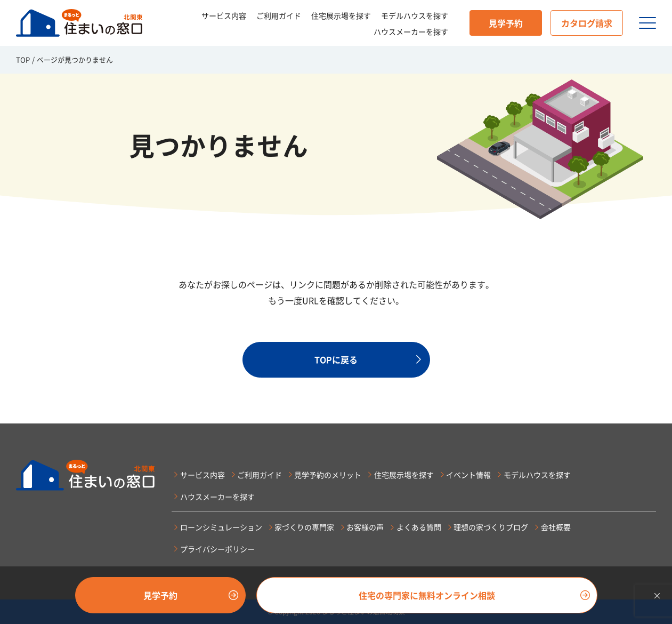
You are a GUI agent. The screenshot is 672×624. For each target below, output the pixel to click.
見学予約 (506, 23)
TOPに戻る (336, 359)
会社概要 (556, 527)
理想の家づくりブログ (491, 527)
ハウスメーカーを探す (411, 31)
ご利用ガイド (279, 15)
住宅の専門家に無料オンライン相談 (427, 595)
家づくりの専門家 (304, 527)
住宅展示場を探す (341, 15)
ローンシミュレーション (221, 527)
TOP (23, 59)
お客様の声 (365, 527)
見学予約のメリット (328, 475)
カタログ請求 (587, 23)
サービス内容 (224, 15)
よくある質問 (419, 527)
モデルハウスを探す (415, 15)
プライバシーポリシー (217, 549)
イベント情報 (468, 475)
